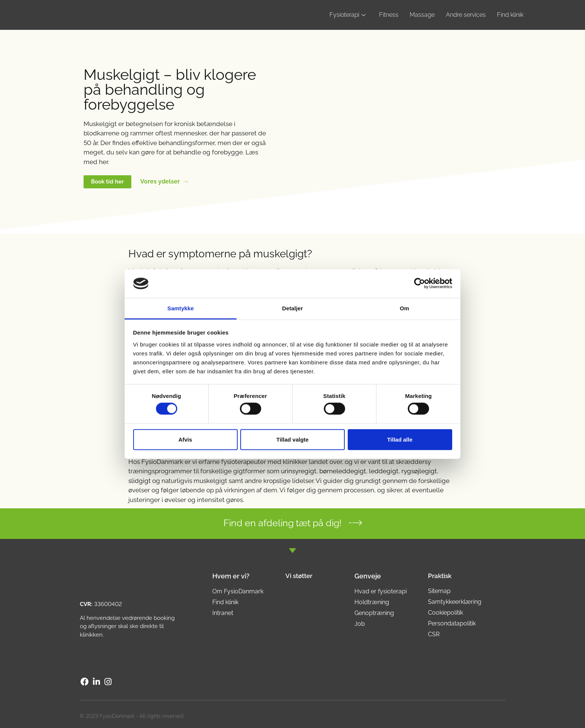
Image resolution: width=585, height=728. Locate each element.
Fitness (389, 15)
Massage (422, 15)
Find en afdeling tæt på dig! (282, 523)
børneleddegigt (343, 471)
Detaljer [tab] (292, 308)
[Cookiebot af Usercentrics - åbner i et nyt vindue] (420, 283)
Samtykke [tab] (181, 308)
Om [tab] (404, 308)
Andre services (466, 15)
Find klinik (510, 15)
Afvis (185, 439)
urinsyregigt (299, 471)
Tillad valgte (292, 439)
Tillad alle (400, 439)
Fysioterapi (348, 15)
